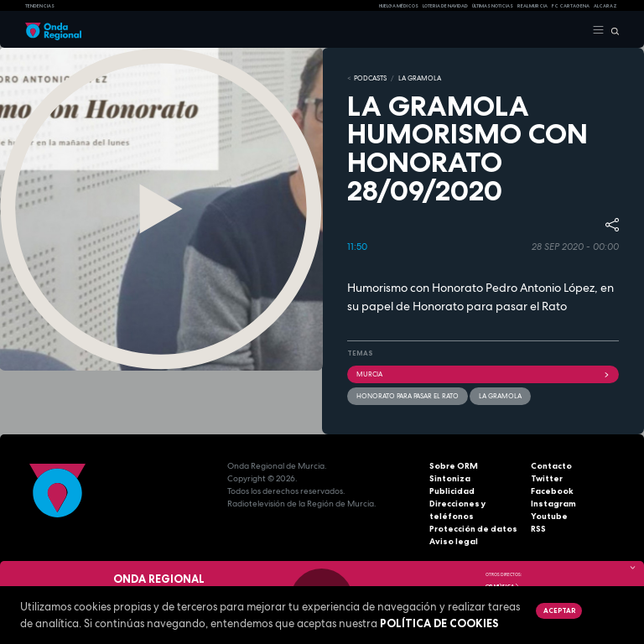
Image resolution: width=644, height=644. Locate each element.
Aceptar (559, 610)
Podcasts (370, 78)
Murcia (483, 374)
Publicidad (452, 491)
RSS (538, 529)
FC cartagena (571, 6)
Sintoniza (450, 478)
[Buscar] (612, 30)
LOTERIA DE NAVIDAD (445, 6)
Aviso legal (454, 541)
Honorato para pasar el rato (408, 396)
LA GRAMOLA (420, 78)
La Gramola (500, 396)
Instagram (553, 504)
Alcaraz (605, 6)
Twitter (547, 478)
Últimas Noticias (493, 6)
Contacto (551, 466)
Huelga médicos (399, 6)
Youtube (549, 516)
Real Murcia (532, 6)
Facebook (552, 491)
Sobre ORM (454, 466)
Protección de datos (473, 529)
